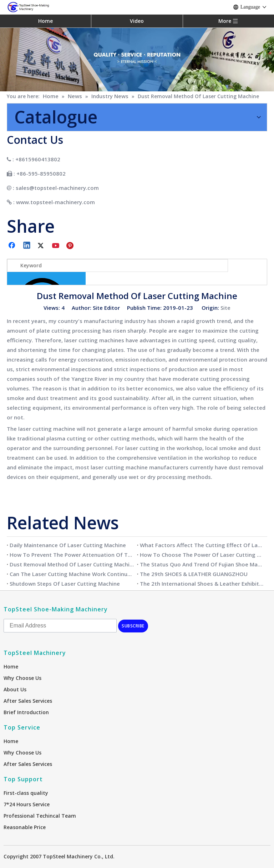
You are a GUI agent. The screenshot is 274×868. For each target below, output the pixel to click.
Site (225, 308)
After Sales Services (28, 701)
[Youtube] (56, 246)
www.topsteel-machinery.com (55, 202)
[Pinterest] (71, 246)
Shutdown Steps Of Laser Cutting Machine (65, 584)
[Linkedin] (27, 246)
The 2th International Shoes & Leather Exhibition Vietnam (202, 584)
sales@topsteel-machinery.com (57, 188)
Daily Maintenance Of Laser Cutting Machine (68, 545)
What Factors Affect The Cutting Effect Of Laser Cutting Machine (202, 545)
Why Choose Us (22, 678)
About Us (15, 689)
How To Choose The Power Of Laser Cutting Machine (202, 555)
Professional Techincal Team (40, 816)
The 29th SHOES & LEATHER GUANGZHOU (194, 574)
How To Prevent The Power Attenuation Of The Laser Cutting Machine (72, 555)
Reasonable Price (25, 827)
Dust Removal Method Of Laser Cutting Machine (72, 564)
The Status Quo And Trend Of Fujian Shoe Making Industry (202, 564)
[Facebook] (12, 246)
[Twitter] (42, 246)
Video (137, 21)
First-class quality (26, 793)
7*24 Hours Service (27, 804)
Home (45, 21)
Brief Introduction (26, 712)
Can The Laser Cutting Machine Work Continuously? (72, 574)
